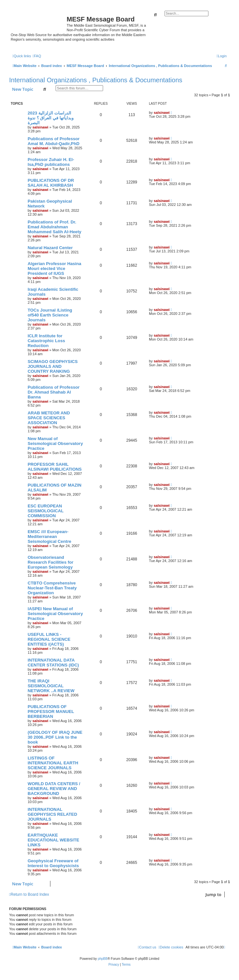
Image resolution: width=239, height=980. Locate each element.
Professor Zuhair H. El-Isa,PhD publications (51, 162)
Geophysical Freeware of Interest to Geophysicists (53, 863)
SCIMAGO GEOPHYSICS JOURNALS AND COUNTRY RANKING (53, 366)
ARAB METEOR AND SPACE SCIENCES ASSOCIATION (49, 418)
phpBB (103, 959)
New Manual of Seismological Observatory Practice (55, 443)
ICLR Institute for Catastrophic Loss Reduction (46, 341)
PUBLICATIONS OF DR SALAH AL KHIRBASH (51, 183)
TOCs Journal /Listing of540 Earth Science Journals (50, 315)
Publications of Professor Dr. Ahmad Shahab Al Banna (54, 392)
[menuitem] (37, 56)
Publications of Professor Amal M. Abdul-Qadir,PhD (54, 141)
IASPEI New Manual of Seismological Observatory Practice (55, 614)
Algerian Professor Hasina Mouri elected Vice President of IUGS (54, 268)
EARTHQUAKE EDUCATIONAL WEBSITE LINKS (53, 840)
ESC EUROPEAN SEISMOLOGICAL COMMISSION (46, 511)
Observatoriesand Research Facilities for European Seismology (51, 562)
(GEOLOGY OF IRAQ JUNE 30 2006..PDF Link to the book (55, 737)
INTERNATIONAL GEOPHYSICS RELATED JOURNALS (52, 814)
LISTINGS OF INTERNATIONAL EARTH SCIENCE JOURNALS (53, 763)
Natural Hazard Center (50, 248)
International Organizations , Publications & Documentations (96, 80)
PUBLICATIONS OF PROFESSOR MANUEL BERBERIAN (51, 712)
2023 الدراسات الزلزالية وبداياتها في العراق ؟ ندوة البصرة (51, 118)
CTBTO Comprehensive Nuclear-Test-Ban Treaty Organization (52, 588)
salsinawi (40, 127)
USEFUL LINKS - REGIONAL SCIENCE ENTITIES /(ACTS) (49, 639)
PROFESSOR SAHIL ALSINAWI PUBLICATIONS (55, 467)
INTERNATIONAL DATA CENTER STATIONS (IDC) (53, 663)
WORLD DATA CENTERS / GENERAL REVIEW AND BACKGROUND (54, 789)
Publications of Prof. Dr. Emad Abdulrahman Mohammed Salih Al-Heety (54, 227)
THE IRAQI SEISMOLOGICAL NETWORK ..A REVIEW (51, 686)
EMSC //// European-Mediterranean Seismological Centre (49, 537)
